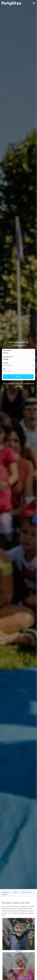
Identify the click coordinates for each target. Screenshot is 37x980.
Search (18, 377)
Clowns (15, 892)
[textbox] (19, 371)
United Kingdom (27, 892)
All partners (6, 892)
